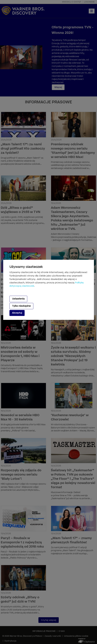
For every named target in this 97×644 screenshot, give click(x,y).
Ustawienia (18, 299)
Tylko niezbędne (21, 306)
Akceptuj (17, 313)
